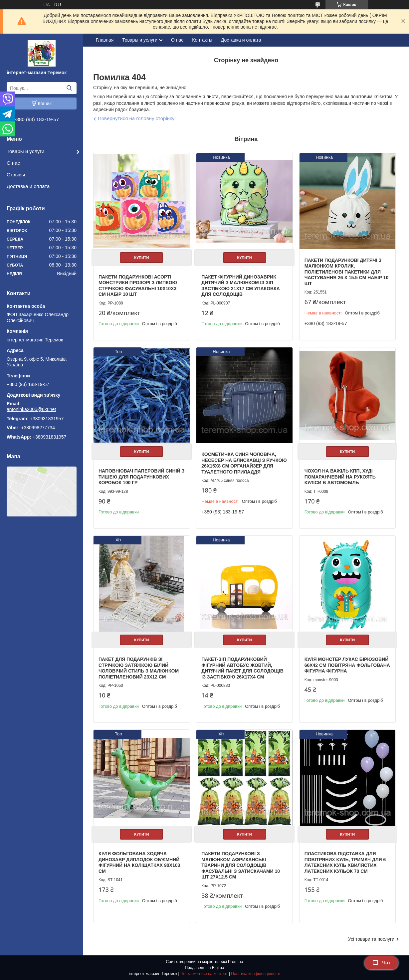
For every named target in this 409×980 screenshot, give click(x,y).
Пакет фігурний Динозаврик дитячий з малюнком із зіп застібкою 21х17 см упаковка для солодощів (241, 286)
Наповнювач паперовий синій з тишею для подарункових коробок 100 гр (141, 477)
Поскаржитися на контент (204, 974)
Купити (141, 258)
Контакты (202, 40)
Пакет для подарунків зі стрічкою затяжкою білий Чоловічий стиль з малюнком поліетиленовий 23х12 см (139, 668)
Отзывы (16, 175)
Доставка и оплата (28, 186)
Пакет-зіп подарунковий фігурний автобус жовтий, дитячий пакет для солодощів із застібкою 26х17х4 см (242, 668)
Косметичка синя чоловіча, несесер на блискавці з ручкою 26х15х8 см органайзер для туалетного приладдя (244, 463)
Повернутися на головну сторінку (136, 118)
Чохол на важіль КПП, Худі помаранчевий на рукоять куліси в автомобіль (340, 477)
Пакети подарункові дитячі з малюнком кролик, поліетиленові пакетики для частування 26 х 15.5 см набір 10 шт (347, 272)
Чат (381, 963)
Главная (105, 40)
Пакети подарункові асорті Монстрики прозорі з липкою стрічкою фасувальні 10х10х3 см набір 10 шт (138, 286)
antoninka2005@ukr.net (31, 409)
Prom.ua (235, 962)
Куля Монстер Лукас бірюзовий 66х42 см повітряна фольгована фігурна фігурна (347, 665)
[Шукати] (69, 88)
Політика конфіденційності (256, 974)
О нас (13, 163)
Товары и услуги (25, 151)
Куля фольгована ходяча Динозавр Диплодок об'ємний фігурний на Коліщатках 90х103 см (139, 862)
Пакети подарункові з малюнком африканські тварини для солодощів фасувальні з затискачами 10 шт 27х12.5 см (241, 865)
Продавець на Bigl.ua (204, 968)
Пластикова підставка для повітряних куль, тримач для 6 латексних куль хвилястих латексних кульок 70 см (345, 862)
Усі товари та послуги (371, 939)
